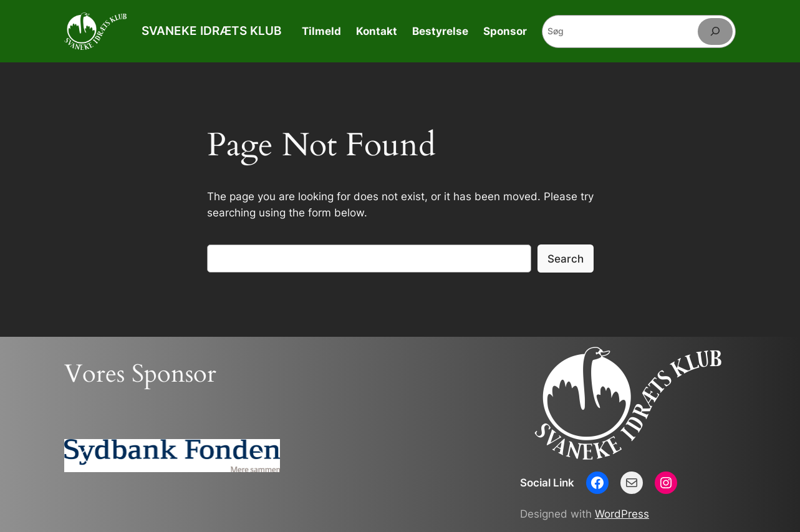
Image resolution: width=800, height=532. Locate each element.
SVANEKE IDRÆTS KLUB (211, 31)
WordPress (622, 514)
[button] (84, 455)
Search (566, 259)
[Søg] (715, 31)
